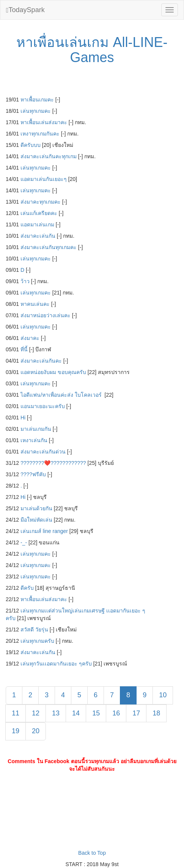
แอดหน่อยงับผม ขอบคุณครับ (53, 372)
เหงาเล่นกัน (34, 440)
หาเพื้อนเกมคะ (37, 100)
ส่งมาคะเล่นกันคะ (41, 361)
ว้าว (25, 281)
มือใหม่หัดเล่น (36, 520)
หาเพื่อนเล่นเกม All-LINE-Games (92, 50)
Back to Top (92, 853)
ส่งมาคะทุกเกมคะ (41, 202)
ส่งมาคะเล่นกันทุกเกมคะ (49, 247)
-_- (24, 542)
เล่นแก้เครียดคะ (39, 213)
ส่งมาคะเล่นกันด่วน (43, 452)
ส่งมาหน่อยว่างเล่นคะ (46, 315)
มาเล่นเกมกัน (36, 429)
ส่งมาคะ (30, 338)
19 (16, 731)
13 (56, 713)
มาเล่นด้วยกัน (36, 508)
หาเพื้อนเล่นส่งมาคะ (44, 122)
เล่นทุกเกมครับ (37, 641)
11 (16, 713)
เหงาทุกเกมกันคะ (40, 134)
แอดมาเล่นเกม (37, 224)
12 (36, 713)
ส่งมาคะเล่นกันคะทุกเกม (49, 156)
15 (96, 713)
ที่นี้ (24, 349)
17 (136, 713)
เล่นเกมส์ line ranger (44, 531)
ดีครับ (27, 588)
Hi (23, 418)
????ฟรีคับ (33, 474)
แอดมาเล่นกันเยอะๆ (44, 179)
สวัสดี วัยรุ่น (34, 630)
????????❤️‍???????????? (53, 463)
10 (163, 695)
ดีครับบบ (31, 145)
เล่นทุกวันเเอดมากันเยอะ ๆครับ (56, 664)
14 (76, 713)
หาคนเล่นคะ (35, 304)
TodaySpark (25, 10)
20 (36, 731)
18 (156, 713)
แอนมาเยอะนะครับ (43, 406)
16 (116, 713)
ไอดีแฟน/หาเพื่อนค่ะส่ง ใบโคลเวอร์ (62, 395)
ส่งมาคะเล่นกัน (38, 236)
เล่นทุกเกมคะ (36, 111)
